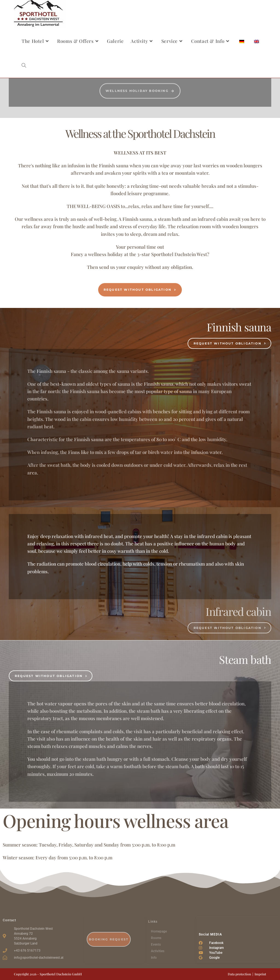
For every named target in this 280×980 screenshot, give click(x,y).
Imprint (260, 974)
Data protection (239, 974)
